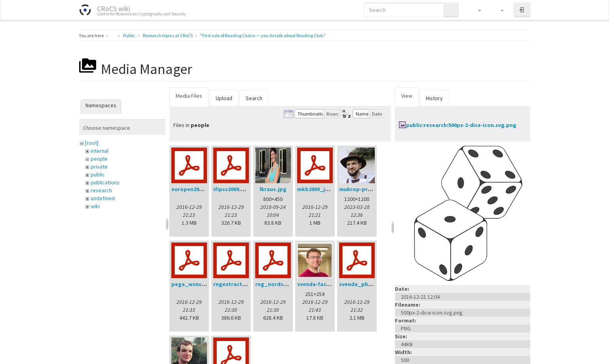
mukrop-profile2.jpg (366, 189)
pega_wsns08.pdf (195, 284)
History (434, 98)
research (101, 190)
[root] (92, 143)
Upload (224, 98)
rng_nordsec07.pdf (281, 284)
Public (129, 35)
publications (105, 182)
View (407, 96)
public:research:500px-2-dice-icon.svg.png (461, 125)
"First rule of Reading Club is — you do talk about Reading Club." (263, 35)
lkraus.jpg (273, 189)
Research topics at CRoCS (168, 35)
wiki (95, 206)
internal (100, 151)
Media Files (189, 96)
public (98, 174)
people (99, 159)
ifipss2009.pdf (232, 189)
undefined (103, 198)
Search (254, 98)
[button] (476, 10)
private (99, 167)
